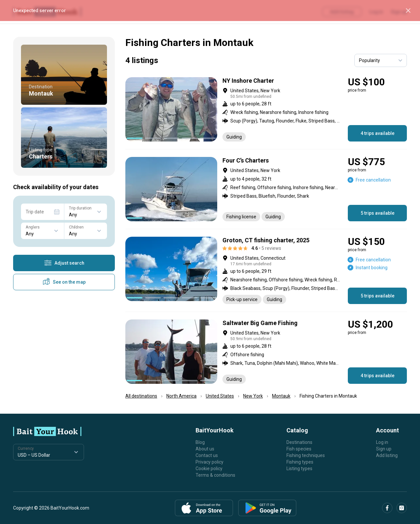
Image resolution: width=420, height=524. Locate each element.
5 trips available (378, 213)
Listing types (299, 469)
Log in (382, 442)
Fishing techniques (306, 455)
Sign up (384, 449)
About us (205, 449)
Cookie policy (209, 469)
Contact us (207, 455)
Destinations (299, 442)
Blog (200, 442)
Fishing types (300, 462)
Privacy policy (210, 462)
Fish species (299, 449)
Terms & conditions (215, 475)
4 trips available (378, 133)
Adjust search (64, 263)
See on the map (64, 282)
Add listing (387, 455)
